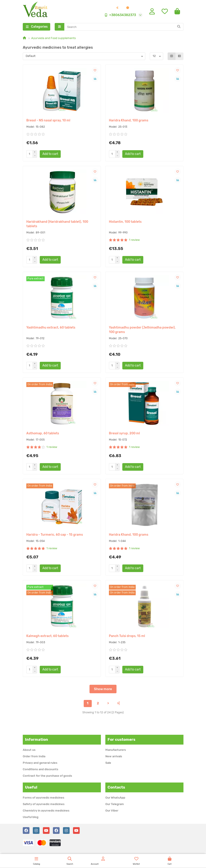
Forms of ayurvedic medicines (44, 798)
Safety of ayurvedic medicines (44, 804)
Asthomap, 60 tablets (43, 433)
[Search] (124, 27)
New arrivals (114, 756)
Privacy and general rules (40, 763)
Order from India (34, 756)
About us (29, 750)
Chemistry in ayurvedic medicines (46, 811)
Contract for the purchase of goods (47, 776)
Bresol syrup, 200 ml (124, 433)
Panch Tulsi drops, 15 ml (127, 636)
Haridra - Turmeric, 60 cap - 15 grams (55, 535)
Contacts (116, 787)
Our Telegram (115, 804)
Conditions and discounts (41, 769)
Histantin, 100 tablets (125, 222)
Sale (108, 763)
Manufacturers (116, 750)
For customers (121, 739)
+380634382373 (119, 15)
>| (118, 703)
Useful (31, 787)
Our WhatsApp (115, 798)
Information (36, 739)
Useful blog (31, 817)
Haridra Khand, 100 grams (129, 120)
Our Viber (112, 811)
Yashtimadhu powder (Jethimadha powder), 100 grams (142, 330)
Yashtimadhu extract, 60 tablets (51, 328)
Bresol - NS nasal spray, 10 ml (48, 120)
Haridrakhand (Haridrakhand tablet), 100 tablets (57, 224)
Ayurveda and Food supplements (54, 38)
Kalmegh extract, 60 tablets (47, 636)
